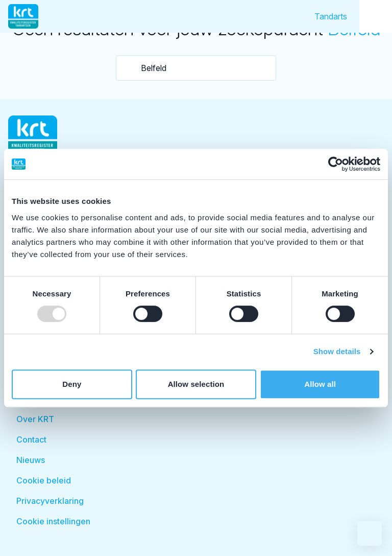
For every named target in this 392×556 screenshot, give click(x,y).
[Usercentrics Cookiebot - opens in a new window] (336, 164)
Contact (31, 439)
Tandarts (331, 16)
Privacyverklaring (50, 501)
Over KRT (35, 419)
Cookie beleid (44, 480)
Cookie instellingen (53, 521)
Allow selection (196, 384)
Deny (72, 384)
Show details (337, 351)
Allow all (320, 384)
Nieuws (31, 460)
